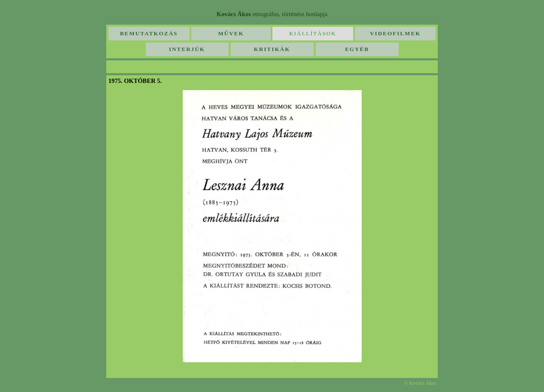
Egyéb (357, 49)
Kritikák (272, 49)
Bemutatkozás (149, 33)
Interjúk (187, 49)
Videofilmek (395, 33)
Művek (231, 33)
